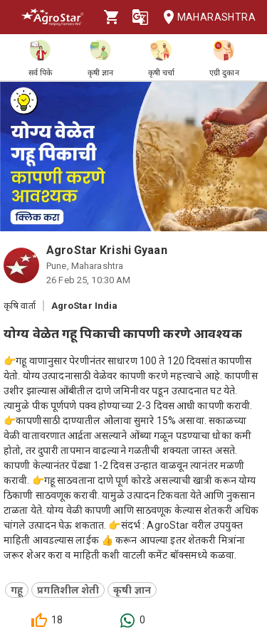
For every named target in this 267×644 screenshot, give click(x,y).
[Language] (140, 17)
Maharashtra (205, 17)
